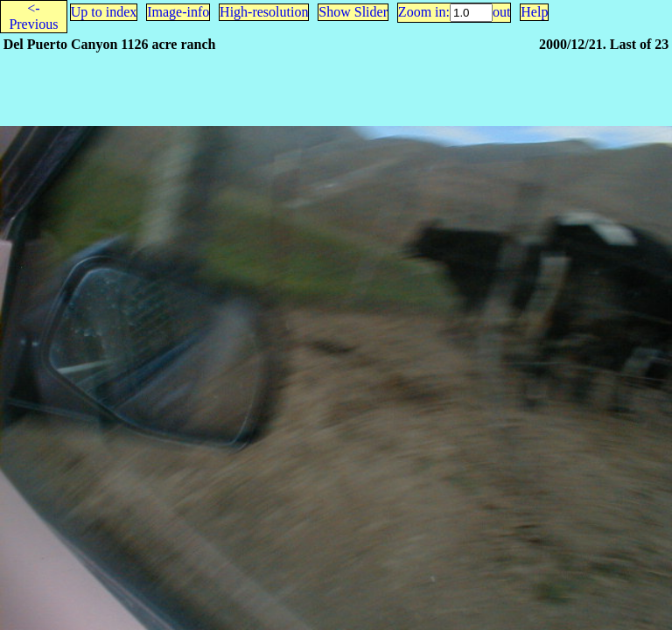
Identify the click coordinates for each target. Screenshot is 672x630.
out (501, 12)
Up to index (104, 12)
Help (534, 12)
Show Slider (353, 12)
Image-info (178, 12)
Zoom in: (424, 12)
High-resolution (264, 12)
